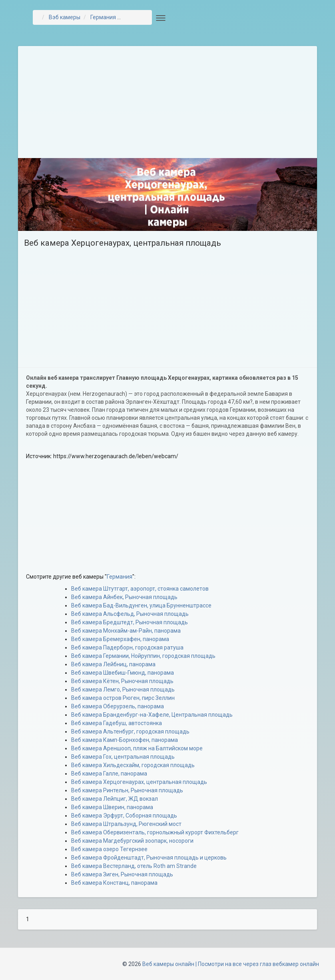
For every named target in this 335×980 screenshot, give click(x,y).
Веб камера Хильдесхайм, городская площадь (133, 765)
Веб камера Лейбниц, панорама (113, 664)
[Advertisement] (167, 102)
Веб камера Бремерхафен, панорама (120, 639)
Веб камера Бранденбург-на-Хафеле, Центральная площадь (152, 715)
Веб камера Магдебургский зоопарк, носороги (132, 841)
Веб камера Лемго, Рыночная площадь (123, 689)
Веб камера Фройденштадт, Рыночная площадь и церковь (149, 858)
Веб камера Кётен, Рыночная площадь (122, 681)
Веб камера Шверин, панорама (112, 807)
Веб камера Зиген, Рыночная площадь (122, 874)
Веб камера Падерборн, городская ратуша (127, 647)
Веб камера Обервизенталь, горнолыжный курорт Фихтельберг (155, 832)
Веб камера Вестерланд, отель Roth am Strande (134, 866)
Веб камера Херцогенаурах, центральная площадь (139, 782)
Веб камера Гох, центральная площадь (123, 757)
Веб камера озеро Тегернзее (109, 849)
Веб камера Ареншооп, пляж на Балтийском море (137, 748)
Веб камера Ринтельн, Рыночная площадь (127, 790)
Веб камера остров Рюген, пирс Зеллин (123, 698)
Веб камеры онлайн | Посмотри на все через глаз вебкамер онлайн (231, 964)
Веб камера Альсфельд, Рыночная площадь (130, 614)
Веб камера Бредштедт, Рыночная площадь (130, 622)
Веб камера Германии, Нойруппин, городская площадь (143, 656)
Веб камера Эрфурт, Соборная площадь (124, 816)
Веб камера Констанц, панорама (114, 883)
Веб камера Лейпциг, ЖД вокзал (115, 799)
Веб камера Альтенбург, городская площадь (130, 731)
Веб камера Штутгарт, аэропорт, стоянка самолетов (140, 589)
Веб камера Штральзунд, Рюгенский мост (126, 824)
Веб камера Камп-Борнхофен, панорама (125, 740)
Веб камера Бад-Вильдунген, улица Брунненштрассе (141, 605)
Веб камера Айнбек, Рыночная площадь (124, 597)
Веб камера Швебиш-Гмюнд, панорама (123, 673)
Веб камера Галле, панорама (109, 774)
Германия (120, 577)
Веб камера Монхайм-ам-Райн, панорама (126, 631)
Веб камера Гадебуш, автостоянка (117, 723)
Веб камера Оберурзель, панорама (118, 706)
